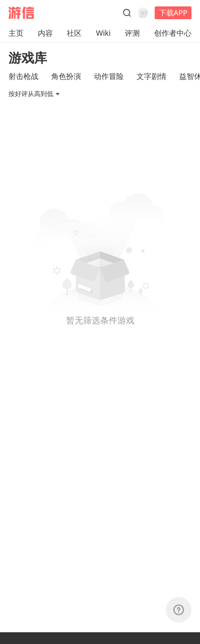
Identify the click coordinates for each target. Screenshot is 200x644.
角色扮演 (66, 76)
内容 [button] (45, 33)
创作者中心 (173, 33)
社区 (74, 33)
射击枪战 (23, 76)
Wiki (103, 33)
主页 (16, 33)
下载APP (173, 13)
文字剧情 (151, 76)
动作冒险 (109, 76)
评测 (132, 33)
